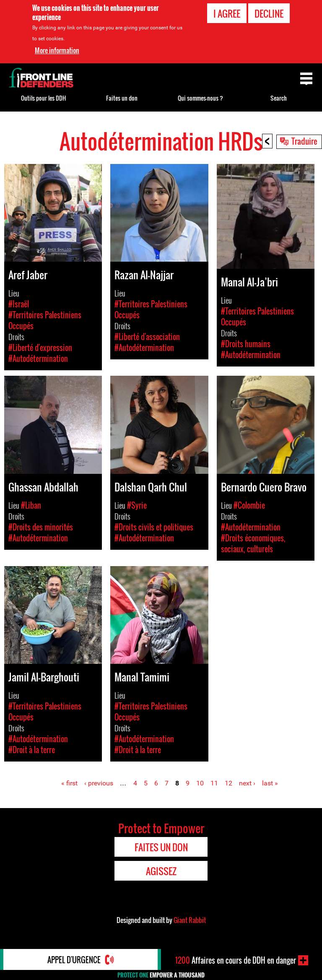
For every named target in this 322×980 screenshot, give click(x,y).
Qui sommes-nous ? (200, 98)
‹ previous (99, 783)
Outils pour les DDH (43, 98)
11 (214, 783)
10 (200, 783)
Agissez (161, 871)
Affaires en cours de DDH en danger (236, 960)
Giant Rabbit (190, 920)
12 (229, 783)
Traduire (304, 141)
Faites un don (122, 98)
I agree (227, 13)
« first (69, 783)
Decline (269, 13)
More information (57, 50)
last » (270, 783)
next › (247, 783)
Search (279, 98)
